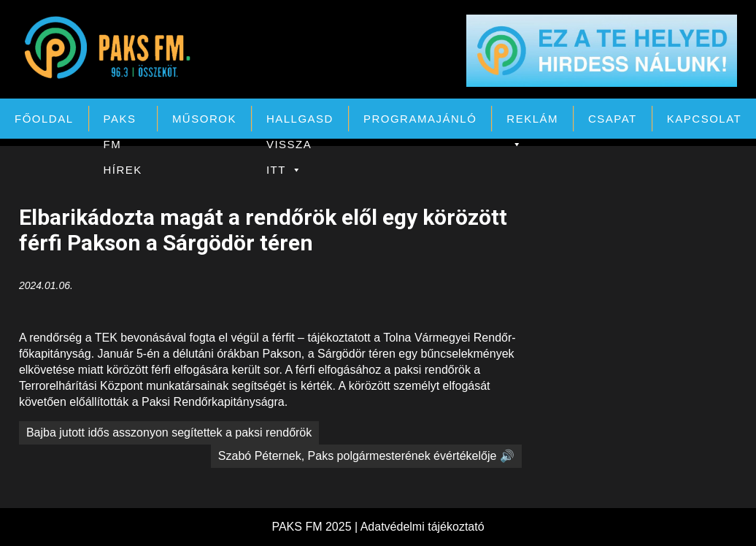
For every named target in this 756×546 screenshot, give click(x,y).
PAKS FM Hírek (123, 122)
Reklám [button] (532, 122)
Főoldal (44, 119)
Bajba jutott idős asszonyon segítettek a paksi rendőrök (169, 432)
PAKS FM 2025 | (316, 527)
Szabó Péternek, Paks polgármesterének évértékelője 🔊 (366, 456)
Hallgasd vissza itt (300, 122)
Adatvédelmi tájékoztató (423, 527)
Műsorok (204, 119)
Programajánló (420, 119)
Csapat (613, 119)
